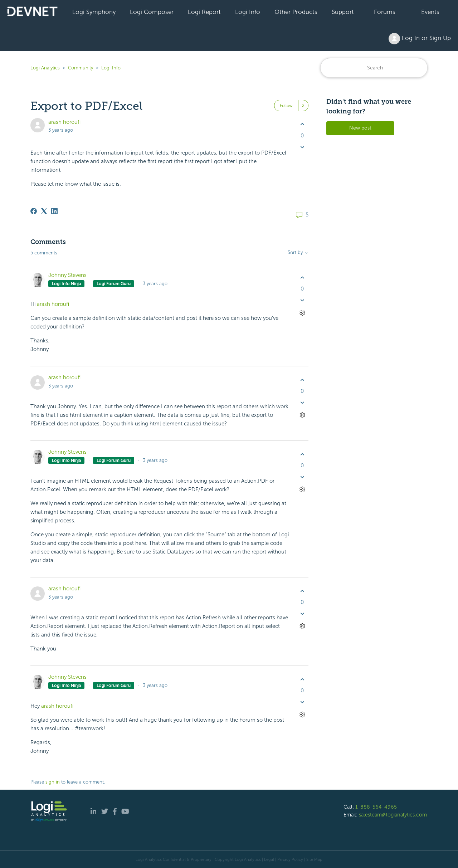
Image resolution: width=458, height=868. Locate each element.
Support (343, 12)
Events (430, 12)
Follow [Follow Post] (286, 106)
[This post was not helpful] (302, 147)
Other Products (296, 12)
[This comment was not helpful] (302, 300)
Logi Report (204, 12)
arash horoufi (64, 122)
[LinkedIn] (54, 211)
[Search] (374, 68)
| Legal (268, 859)
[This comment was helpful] (302, 277)
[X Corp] (44, 211)
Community (81, 68)
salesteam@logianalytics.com (393, 815)
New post (360, 128)
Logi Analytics (45, 68)
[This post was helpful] (302, 124)
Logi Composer (152, 12)
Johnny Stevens (67, 275)
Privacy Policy (290, 859)
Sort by (298, 253)
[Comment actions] (302, 313)
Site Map (314, 859)
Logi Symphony (94, 12)
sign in (53, 782)
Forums (385, 12)
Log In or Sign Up (420, 39)
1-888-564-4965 (376, 807)
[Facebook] (34, 211)
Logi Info (248, 12)
